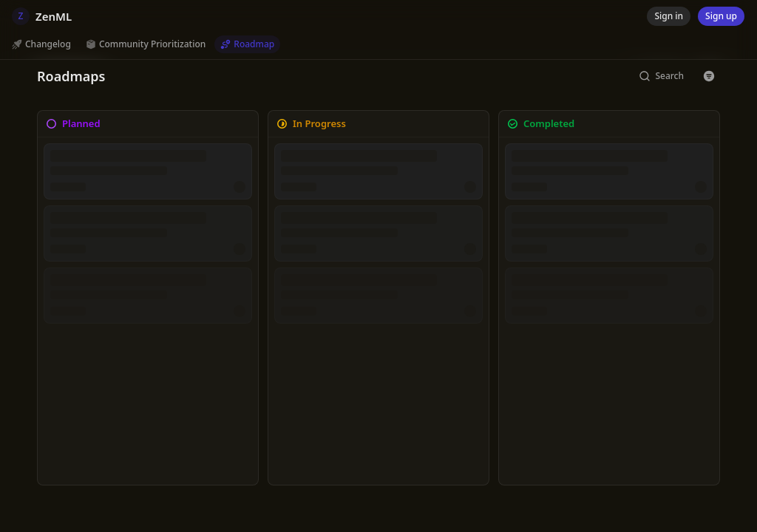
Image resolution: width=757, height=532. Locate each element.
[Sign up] (721, 16)
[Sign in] (669, 16)
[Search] (661, 76)
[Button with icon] (709, 76)
